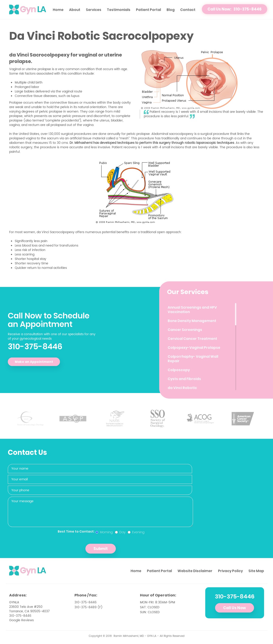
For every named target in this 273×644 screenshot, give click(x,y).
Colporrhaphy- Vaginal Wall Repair (193, 359)
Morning (104, 532)
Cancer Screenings (185, 330)
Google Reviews (21, 620)
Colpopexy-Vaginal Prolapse (194, 348)
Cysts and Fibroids (184, 379)
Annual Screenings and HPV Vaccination (192, 310)
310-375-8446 (35, 347)
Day (120, 532)
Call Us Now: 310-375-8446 (235, 9)
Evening (136, 532)
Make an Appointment (34, 362)
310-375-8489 (86, 607)
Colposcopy (179, 370)
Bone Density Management (192, 321)
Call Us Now (235, 608)
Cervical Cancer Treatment (192, 339)
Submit (101, 549)
